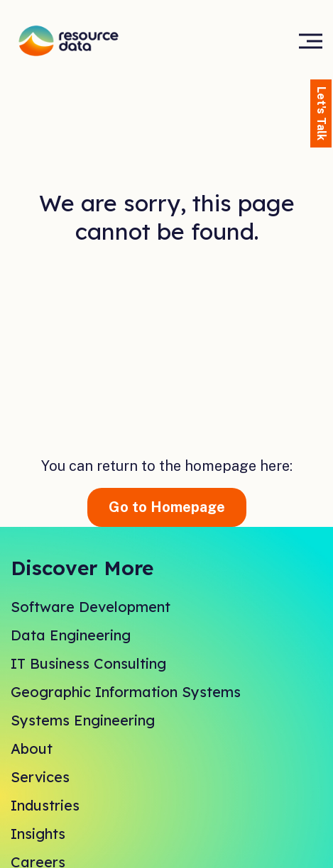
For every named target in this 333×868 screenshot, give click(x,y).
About (32, 749)
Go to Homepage (167, 507)
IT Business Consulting (88, 663)
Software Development (91, 607)
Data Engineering (71, 635)
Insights (38, 834)
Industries (45, 805)
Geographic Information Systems (126, 692)
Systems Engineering (83, 720)
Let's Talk (321, 113)
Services (40, 777)
